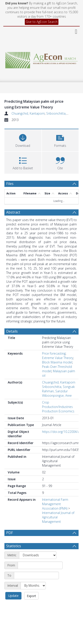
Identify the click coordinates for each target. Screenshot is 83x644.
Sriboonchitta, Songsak (63, 113)
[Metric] (38, 566)
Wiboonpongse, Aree (57, 396)
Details (12, 331)
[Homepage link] (42, 59)
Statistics (14, 557)
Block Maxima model (57, 362)
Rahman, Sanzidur (55, 391)
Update (13, 606)
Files (10, 184)
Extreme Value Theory (58, 358)
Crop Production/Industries (57, 405)
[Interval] (33, 596)
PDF (10, 533)
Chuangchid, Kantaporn (28, 113)
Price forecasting (54, 353)
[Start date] (40, 576)
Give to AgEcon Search (42, 22)
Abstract (13, 212)
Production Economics (58, 411)
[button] (60, 140)
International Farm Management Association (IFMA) (55, 504)
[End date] (36, 586)
